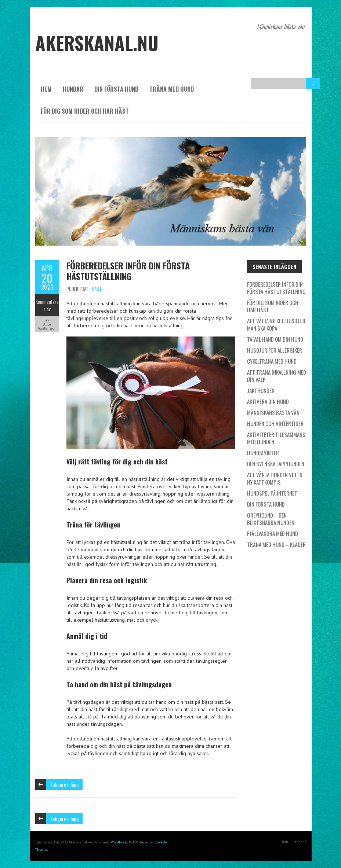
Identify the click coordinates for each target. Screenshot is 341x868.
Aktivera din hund (268, 401)
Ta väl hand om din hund (275, 339)
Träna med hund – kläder (276, 544)
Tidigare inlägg (64, 784)
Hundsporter (263, 453)
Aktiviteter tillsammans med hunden (276, 438)
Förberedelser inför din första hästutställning (128, 271)
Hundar (73, 89)
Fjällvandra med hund (273, 533)
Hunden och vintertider (275, 423)
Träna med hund (172, 89)
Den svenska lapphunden (276, 464)
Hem (46, 89)
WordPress (119, 842)
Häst (97, 289)
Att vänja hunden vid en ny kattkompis (275, 478)
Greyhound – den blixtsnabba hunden (271, 519)
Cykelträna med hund (272, 361)
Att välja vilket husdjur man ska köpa (276, 324)
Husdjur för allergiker (275, 350)
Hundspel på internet (272, 493)
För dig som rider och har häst (85, 111)
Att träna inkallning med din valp (277, 376)
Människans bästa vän (273, 412)
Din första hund (116, 89)
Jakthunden (261, 390)
